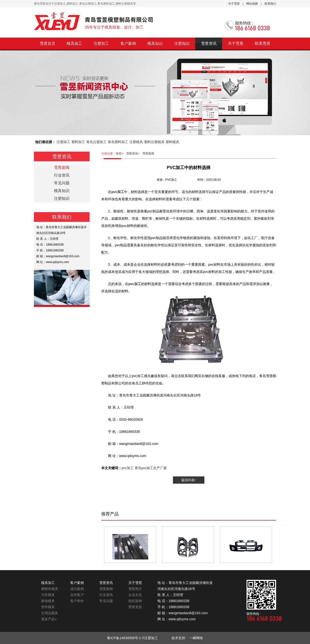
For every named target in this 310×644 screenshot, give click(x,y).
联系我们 (270, 4)
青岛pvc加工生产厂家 (151, 468)
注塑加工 (101, 43)
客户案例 (128, 43)
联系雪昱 (263, 43)
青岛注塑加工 (96, 142)
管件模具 (48, 607)
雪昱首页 (47, 43)
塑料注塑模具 (154, 142)
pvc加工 (128, 468)
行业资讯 (62, 175)
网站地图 (252, 4)
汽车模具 (48, 595)
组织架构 (135, 601)
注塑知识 (182, 43)
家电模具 (48, 601)
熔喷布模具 (50, 589)
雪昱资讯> (134, 154)
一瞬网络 (194, 638)
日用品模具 (50, 613)
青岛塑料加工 (118, 142)
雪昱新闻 (148, 154)
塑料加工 (78, 142)
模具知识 (155, 43)
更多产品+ (49, 619)
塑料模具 (172, 142)
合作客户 (77, 595)
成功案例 (77, 589)
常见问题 (62, 183)
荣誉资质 (135, 607)
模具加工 (74, 43)
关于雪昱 (234, 4)
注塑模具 (136, 142)
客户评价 (77, 601)
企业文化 (135, 595)
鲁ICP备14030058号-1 (124, 638)
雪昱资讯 (209, 43)
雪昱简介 (135, 589)
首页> (121, 154)
